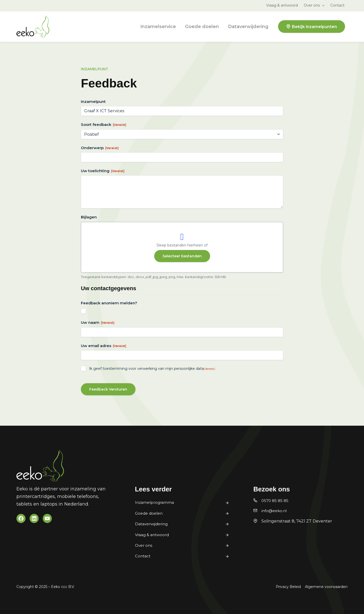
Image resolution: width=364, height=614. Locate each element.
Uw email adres (104, 346)
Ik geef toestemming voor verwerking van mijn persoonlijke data (152, 369)
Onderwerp (100, 148)
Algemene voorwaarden (326, 587)
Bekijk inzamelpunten (314, 27)
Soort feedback (104, 124)
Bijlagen (89, 217)
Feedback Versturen (108, 389)
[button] (322, 5)
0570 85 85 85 (276, 501)
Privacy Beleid (288, 587)
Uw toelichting (103, 171)
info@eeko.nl (275, 511)
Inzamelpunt (93, 101)
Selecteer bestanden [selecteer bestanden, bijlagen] (182, 256)
